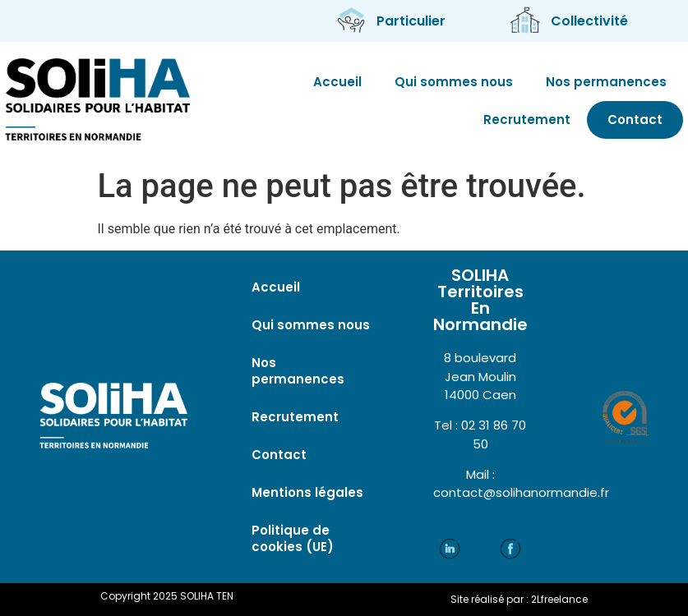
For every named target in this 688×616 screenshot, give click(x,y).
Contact (635, 120)
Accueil (337, 82)
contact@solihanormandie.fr (521, 492)
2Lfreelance (559, 599)
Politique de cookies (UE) (293, 538)
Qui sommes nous (454, 82)
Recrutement (527, 120)
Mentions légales (307, 492)
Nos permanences (606, 82)
